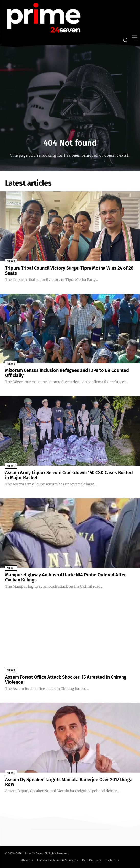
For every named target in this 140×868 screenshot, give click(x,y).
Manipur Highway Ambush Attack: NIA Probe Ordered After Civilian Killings (66, 577)
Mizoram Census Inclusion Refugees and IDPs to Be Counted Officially (67, 373)
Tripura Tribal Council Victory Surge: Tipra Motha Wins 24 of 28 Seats (69, 271)
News (11, 262)
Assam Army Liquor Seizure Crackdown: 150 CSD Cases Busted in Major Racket (69, 475)
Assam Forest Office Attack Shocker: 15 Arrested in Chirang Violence (66, 680)
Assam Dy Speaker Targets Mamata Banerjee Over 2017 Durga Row (69, 782)
